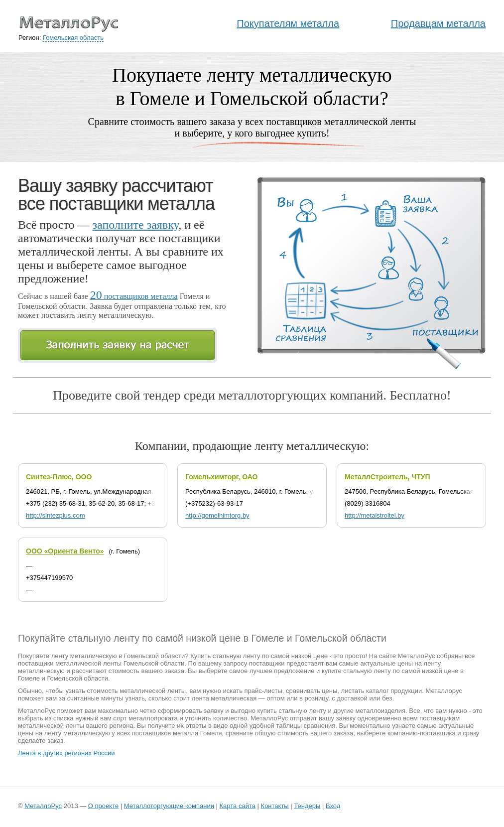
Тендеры (307, 806)
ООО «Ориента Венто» (65, 551)
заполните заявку (136, 225)
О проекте (103, 806)
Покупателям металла (288, 23)
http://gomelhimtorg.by (217, 515)
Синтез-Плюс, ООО (59, 477)
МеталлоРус (43, 806)
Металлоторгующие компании (169, 806)
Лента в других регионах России (66, 753)
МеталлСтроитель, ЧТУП (387, 477)
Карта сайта (238, 806)
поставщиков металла (134, 296)
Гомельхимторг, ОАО (222, 477)
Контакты (275, 806)
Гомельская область (73, 38)
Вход (333, 806)
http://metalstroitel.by (375, 515)
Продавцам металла (438, 23)
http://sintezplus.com (56, 515)
